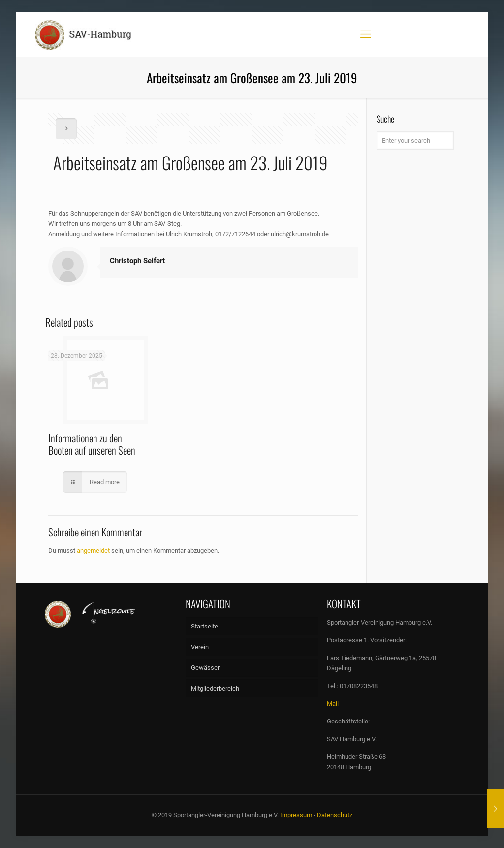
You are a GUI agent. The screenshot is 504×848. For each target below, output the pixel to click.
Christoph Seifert (137, 261)
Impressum (296, 815)
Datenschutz (335, 815)
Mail (333, 704)
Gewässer (205, 668)
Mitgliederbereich (215, 688)
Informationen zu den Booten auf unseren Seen (92, 444)
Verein (200, 647)
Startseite (205, 626)
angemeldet (93, 550)
